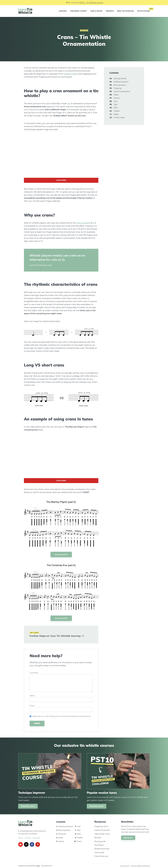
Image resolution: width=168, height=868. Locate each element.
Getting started (120, 78)
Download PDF (61, 555)
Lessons (63, 11)
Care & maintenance (122, 91)
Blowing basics (120, 85)
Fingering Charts (78, 11)
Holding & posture (121, 82)
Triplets (117, 111)
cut (69, 104)
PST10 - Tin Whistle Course (91, 3)
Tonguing (118, 88)
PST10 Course (144, 10)
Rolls (116, 108)
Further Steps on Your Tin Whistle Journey (57, 636)
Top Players (99, 845)
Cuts (115, 101)
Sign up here (128, 838)
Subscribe (61, 180)
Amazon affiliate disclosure (140, 866)
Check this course (28, 806)
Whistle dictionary (102, 849)
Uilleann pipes (70, 74)
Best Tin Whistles (126, 11)
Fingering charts (101, 826)
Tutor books (99, 852)
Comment (34, 673)
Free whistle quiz (101, 856)
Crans (79, 841)
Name (33, 696)
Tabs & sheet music (102, 834)
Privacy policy (125, 866)
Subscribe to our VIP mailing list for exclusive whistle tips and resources (61, 716)
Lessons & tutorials (102, 830)
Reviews (110, 11)
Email (32, 706)
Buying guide (100, 841)
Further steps (119, 117)
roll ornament (83, 223)
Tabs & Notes (96, 11)
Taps (115, 104)
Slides (116, 95)
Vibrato (117, 98)
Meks (38, 866)
